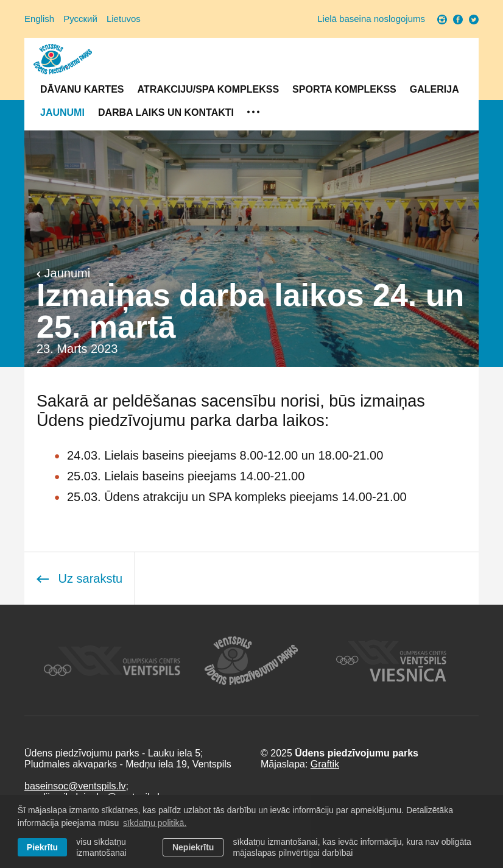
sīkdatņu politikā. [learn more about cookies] (155, 823)
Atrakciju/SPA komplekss (208, 89)
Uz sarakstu (79, 578)
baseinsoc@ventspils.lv (75, 786)
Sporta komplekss (344, 89)
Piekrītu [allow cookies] (42, 847)
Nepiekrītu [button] (193, 847)
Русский (80, 19)
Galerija (434, 89)
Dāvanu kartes (82, 89)
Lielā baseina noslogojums (371, 19)
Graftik (325, 764)
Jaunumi (62, 112)
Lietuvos (124, 19)
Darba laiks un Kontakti (166, 112)
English (39, 19)
